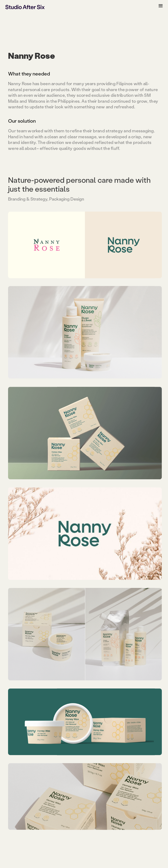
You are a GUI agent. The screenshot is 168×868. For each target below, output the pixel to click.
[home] (25, 7)
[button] (161, 6)
